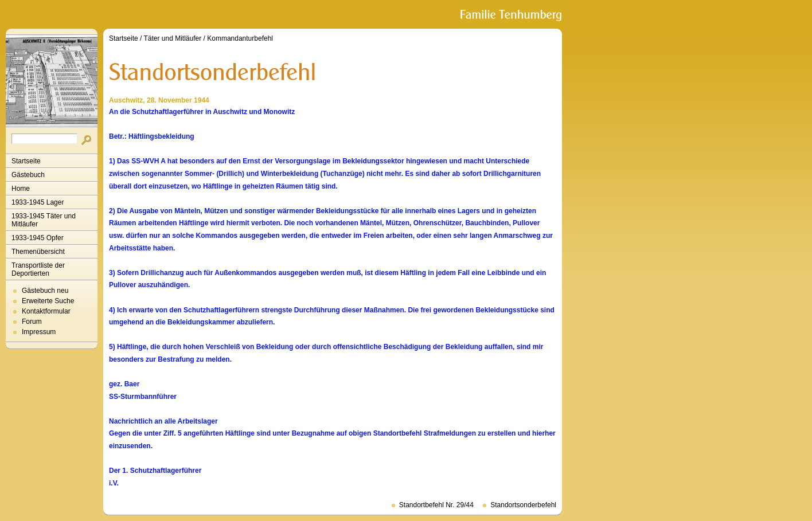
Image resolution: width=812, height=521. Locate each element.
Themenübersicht (38, 252)
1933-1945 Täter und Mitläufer (44, 220)
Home (21, 189)
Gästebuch (28, 175)
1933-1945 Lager (38, 202)
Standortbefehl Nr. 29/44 (436, 505)
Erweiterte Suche (48, 301)
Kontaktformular (46, 311)
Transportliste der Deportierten (38, 269)
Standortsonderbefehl (523, 505)
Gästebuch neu (45, 291)
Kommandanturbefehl (240, 38)
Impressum (39, 332)
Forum (32, 322)
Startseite (26, 161)
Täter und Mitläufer (173, 38)
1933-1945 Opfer (38, 238)
